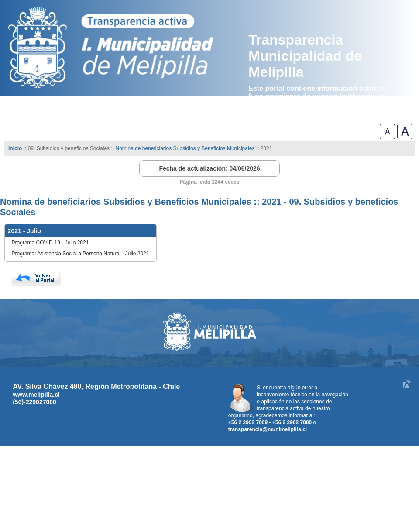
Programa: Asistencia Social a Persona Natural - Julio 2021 (81, 254)
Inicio (15, 148)
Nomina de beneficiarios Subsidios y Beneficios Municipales (185, 148)
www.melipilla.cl (36, 395)
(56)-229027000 (34, 402)
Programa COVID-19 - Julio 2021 (50, 243)
